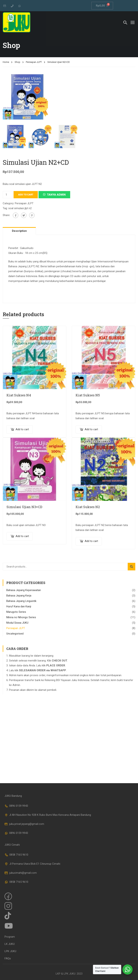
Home (6, 62)
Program (10, 937)
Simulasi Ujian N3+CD (24, 507)
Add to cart (26, 195)
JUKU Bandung (13, 796)
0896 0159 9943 (16, 806)
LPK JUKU (10, 951)
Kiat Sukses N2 (88, 507)
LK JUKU (10, 944)
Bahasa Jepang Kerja (19, 596)
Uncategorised (15, 634)
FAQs (8, 958)
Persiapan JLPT (34, 62)
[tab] (19, 231)
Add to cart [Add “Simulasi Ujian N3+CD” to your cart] (22, 536)
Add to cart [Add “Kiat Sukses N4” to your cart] (22, 429)
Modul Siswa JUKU (17, 623)
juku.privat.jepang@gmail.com (24, 824)
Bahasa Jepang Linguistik (21, 601)
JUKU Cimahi (12, 845)
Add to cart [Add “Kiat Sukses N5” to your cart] (91, 429)
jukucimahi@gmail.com (21, 873)
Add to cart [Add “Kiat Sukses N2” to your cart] (91, 541)
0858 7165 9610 (16, 855)
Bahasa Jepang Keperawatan (24, 590)
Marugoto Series (16, 612)
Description (19, 231)
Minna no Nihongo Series (21, 617)
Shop (17, 62)
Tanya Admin (56, 195)
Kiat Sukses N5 (88, 395)
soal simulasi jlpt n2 (20, 208)
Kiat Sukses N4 (19, 395)
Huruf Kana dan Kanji (19, 606)
